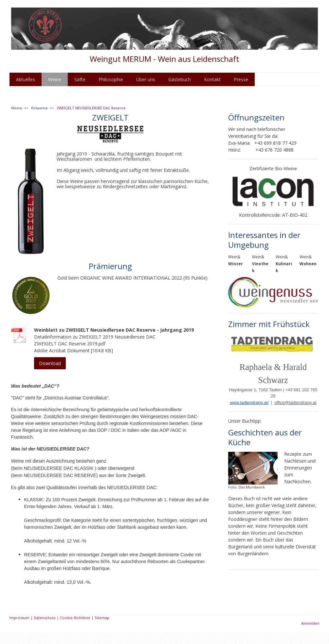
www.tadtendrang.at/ (249, 403)
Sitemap (102, 618)
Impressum (19, 618)
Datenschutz (45, 618)
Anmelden (310, 623)
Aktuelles (26, 79)
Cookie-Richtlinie (75, 618)
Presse (241, 79)
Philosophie (111, 79)
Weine (55, 79)
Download (50, 363)
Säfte (80, 79)
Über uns (146, 79)
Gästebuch (180, 79)
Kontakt (212, 79)
